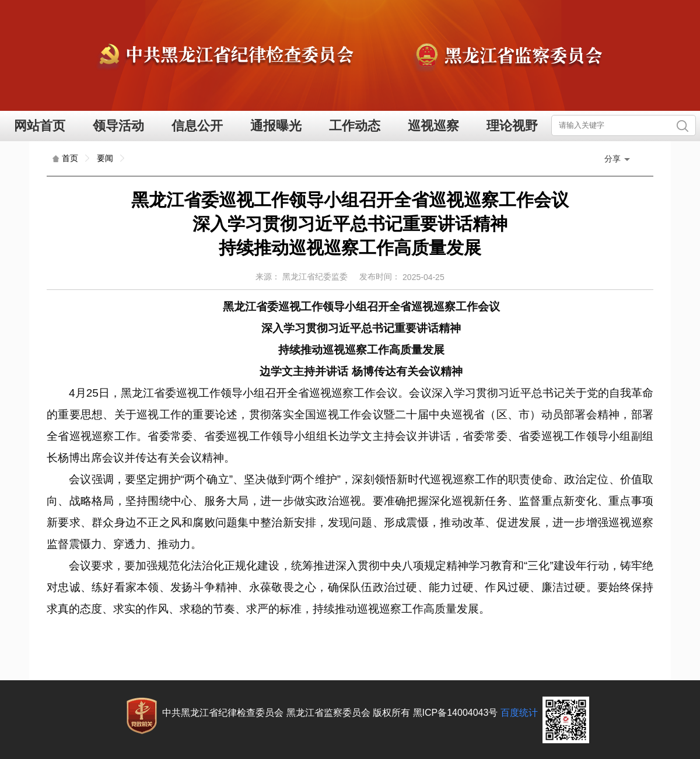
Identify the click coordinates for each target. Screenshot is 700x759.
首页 (70, 158)
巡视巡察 (433, 126)
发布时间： (380, 277)
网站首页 (40, 126)
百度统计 (519, 713)
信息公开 (197, 126)
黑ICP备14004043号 (456, 713)
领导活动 (118, 126)
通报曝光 (276, 126)
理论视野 (512, 126)
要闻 (105, 158)
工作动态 (355, 126)
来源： (268, 277)
